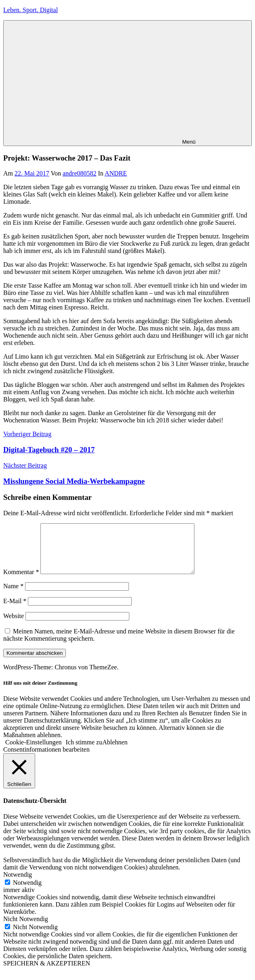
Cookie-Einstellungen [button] (34, 752)
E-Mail (15, 611)
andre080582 (80, 173)
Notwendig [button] (18, 884)
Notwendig (27, 892)
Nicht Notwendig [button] (26, 929)
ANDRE (116, 173)
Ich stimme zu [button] (84, 752)
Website (14, 626)
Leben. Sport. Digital (31, 10)
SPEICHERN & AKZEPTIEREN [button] (47, 973)
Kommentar (21, 582)
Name (13, 596)
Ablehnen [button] (115, 752)
